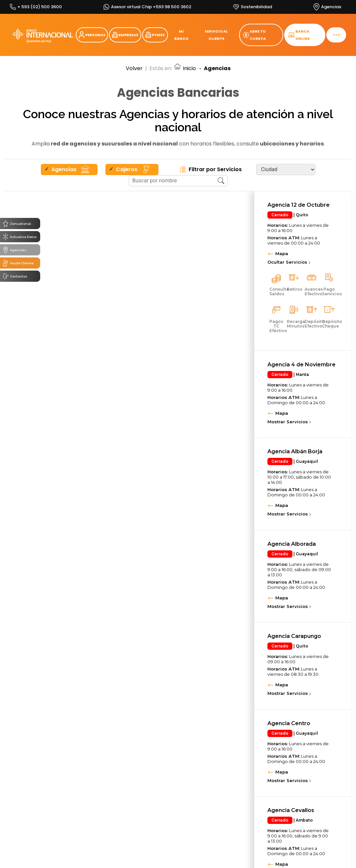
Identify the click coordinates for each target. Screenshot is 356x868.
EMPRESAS (125, 35)
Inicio (185, 68)
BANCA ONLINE (299, 35)
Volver (134, 68)
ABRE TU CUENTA (254, 35)
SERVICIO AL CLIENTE (216, 35)
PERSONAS (92, 35)
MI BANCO (181, 35)
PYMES (155, 35)
